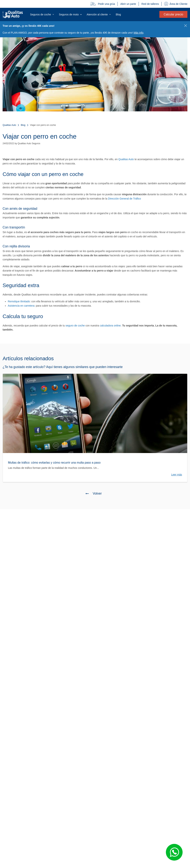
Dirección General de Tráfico (124, 199)
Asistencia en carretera (21, 306)
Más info (139, 33)
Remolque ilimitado (19, 301)
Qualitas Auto (9, 125)
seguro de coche (75, 326)
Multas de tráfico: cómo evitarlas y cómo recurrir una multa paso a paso (54, 463)
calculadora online (110, 326)
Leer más (177, 475)
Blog (23, 125)
